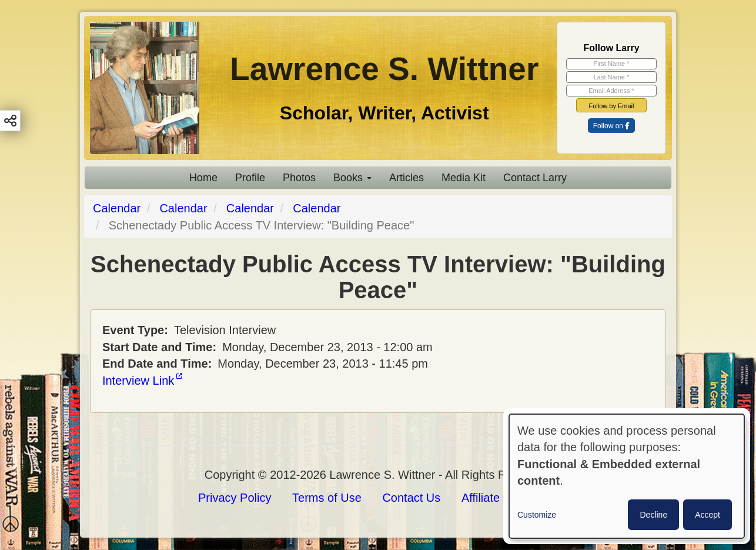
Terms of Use (327, 498)
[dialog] (627, 476)
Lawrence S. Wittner (384, 69)
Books (352, 178)
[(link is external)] (612, 126)
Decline (653, 515)
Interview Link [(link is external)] (142, 381)
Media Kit (464, 178)
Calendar (117, 208)
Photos (299, 178)
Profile (250, 178)
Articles (407, 178)
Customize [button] (537, 515)
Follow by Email (611, 106)
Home (203, 178)
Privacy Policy (235, 498)
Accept (708, 515)
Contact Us (411, 498)
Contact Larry (535, 178)
